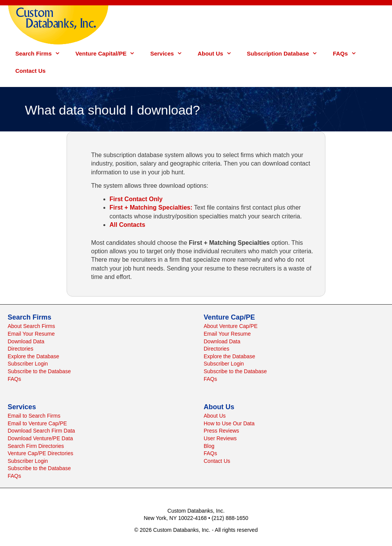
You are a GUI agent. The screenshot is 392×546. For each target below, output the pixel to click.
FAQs (348, 53)
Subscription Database (286, 53)
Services (170, 53)
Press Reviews (221, 431)
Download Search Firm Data (41, 431)
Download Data (26, 341)
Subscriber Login (28, 364)
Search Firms (42, 53)
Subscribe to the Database (39, 371)
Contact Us (30, 71)
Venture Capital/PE (109, 53)
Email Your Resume (31, 334)
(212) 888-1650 (230, 518)
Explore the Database (33, 356)
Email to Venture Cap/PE (37, 423)
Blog (209, 446)
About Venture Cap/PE (231, 326)
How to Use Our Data (229, 423)
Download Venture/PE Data (40, 438)
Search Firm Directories (36, 446)
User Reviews (220, 438)
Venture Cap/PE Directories (40, 453)
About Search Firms (31, 326)
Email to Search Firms (34, 416)
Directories (20, 349)
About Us (218, 53)
